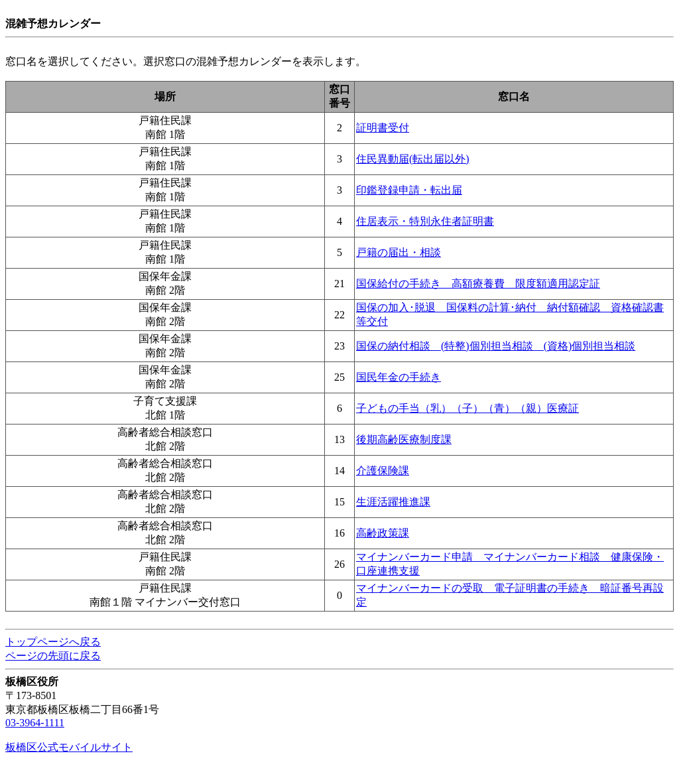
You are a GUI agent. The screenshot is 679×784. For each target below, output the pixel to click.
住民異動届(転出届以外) (413, 159)
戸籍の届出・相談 (399, 252)
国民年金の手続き (399, 377)
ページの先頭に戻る (53, 656)
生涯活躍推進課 (393, 502)
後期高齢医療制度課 (404, 439)
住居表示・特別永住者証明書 (425, 221)
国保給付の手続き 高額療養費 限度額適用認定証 (478, 284)
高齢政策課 (383, 533)
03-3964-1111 (35, 723)
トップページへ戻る (53, 642)
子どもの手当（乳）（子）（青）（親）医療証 (467, 408)
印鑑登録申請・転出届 (409, 190)
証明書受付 (383, 128)
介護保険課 (383, 471)
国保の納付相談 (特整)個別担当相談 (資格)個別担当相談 (496, 346)
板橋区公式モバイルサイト (69, 747)
